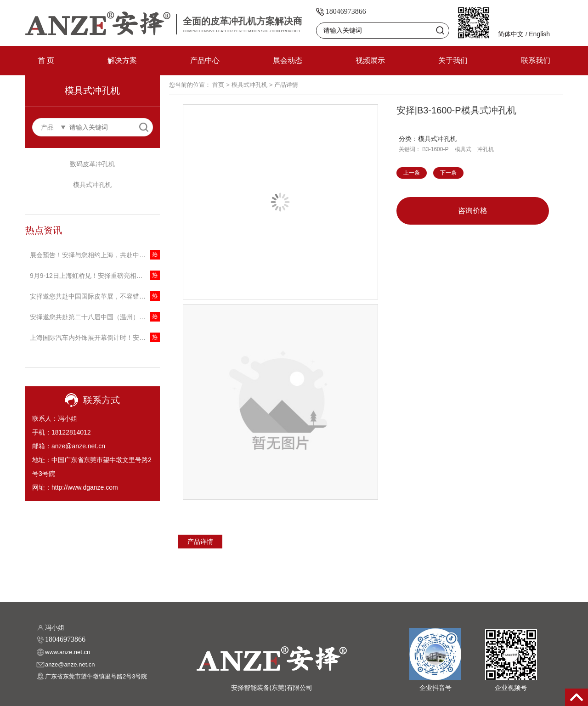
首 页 (46, 60)
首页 (218, 85)
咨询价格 (473, 211)
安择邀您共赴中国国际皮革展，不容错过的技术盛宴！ (95, 296)
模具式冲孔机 (92, 185)
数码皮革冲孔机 (92, 164)
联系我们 (536, 60)
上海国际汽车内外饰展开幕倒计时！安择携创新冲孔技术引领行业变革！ (95, 338)
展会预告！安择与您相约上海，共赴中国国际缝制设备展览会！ (95, 255)
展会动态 (288, 60)
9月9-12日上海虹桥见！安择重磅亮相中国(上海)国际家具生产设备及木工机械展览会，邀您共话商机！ (95, 276)
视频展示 (370, 60)
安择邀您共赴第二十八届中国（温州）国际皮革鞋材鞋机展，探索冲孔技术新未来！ (95, 317)
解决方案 (122, 60)
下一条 (448, 173)
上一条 (412, 173)
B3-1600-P (435, 149)
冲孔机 (486, 149)
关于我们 (453, 60)
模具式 (463, 149)
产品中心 (205, 60)
